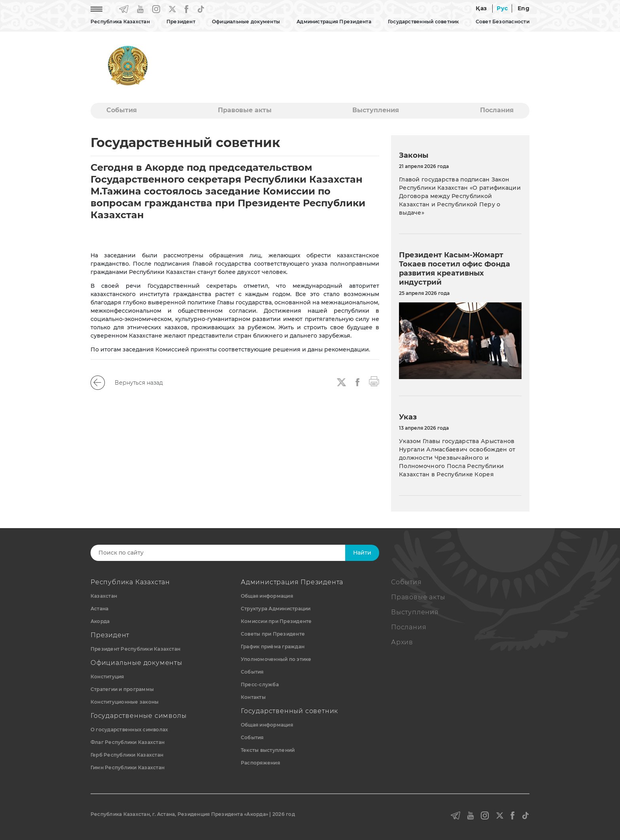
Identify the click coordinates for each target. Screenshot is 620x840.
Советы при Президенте (273, 634)
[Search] (226, 553)
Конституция (107, 677)
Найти (362, 553)
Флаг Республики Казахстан (128, 742)
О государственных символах (129, 730)
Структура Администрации (276, 609)
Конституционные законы (125, 702)
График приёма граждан (273, 647)
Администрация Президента (334, 22)
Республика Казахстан (120, 22)
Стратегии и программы (122, 689)
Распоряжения (260, 763)
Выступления (376, 110)
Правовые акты (245, 110)
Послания (497, 110)
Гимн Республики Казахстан (128, 767)
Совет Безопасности (503, 22)
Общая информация (267, 596)
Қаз (481, 8)
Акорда (100, 621)
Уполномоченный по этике (276, 659)
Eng (524, 8)
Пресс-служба (260, 684)
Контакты (253, 697)
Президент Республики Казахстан (135, 649)
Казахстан (104, 596)
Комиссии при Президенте (276, 621)
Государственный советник (423, 22)
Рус (502, 8)
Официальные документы (246, 22)
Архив (402, 642)
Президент (181, 22)
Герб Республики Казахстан (127, 755)
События (122, 110)
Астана (99, 609)
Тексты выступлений (268, 750)
